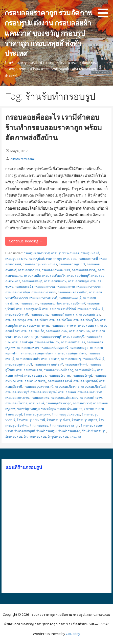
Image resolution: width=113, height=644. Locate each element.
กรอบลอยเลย (67, 392)
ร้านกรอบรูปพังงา (58, 420)
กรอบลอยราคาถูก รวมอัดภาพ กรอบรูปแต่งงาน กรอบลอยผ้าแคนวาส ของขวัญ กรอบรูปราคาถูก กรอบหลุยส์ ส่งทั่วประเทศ (48, 33)
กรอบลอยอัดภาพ (59, 375)
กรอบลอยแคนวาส (89, 392)
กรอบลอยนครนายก (89, 287)
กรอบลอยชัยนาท (55, 281)
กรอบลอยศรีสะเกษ (47, 342)
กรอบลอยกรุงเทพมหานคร (40, 264)
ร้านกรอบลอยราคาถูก (64, 425)
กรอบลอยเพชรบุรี (17, 392)
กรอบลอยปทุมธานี (28, 309)
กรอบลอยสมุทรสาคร (72, 353)
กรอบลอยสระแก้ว (28, 359)
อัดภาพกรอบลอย (35, 437)
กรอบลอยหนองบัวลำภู (58, 370)
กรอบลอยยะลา (88, 326)
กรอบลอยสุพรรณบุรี (19, 364)
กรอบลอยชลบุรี (32, 281)
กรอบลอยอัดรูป (82, 375)
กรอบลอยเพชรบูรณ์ (43, 392)
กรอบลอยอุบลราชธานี (38, 387)
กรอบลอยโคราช (91, 398)
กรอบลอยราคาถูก (26, 337)
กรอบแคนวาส (82, 403)
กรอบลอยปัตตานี (17, 314)
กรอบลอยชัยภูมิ (78, 281)
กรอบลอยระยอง (80, 331)
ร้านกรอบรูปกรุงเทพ (37, 414)
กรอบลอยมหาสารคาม (34, 326)
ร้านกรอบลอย (39, 425)
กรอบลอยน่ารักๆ (51, 303)
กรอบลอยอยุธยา (35, 375)
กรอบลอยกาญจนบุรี (72, 264)
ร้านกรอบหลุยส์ (24, 431)
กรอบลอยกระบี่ (88, 259)
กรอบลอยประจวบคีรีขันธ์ (59, 309)
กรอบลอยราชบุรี (51, 337)
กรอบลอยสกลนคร (73, 342)
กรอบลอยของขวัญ (84, 270)
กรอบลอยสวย (50, 359)
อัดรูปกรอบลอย (58, 437)
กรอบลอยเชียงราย (67, 387)
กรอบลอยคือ (32, 276)
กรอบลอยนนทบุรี (70, 298)
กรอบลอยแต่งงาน (17, 398)
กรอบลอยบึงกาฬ (74, 303)
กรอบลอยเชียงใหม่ (93, 387)
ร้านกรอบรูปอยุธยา (84, 420)
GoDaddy (73, 634)
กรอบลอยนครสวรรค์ (43, 298)
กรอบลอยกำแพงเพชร (56, 270)
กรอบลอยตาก (66, 287)
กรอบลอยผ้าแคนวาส (63, 314)
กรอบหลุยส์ (37, 403)
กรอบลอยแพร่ (40, 398)
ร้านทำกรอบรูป (46, 431)
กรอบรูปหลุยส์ (90, 253)
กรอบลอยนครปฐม (18, 292)
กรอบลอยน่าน (29, 303)
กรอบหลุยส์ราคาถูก (58, 403)
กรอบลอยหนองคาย (29, 370)
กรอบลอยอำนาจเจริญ (32, 381)
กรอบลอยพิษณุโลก (86, 320)
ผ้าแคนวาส (75, 409)
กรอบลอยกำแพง (29, 270)
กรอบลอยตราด (45, 287)
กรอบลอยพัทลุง (16, 320)
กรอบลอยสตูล (79, 348)
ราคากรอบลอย (94, 409)
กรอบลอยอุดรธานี (60, 381)
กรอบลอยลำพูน (22, 342)
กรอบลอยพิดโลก (61, 320)
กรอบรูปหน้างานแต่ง (65, 253)
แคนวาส (75, 437)
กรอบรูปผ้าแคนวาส (37, 253)
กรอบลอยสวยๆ (71, 359)
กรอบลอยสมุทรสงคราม (41, 353)
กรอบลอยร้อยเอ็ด (33, 331)
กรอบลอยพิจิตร (38, 320)
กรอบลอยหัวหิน (85, 370)
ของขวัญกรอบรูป (28, 409)
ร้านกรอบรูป (14, 414)
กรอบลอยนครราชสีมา (73, 292)
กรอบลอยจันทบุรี (78, 276)
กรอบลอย (70, 259)
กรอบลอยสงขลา (28, 348)
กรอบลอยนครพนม (44, 292)
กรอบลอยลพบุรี (74, 337)
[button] (105, 10)
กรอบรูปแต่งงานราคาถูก (45, 259)
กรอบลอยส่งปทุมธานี (54, 348)
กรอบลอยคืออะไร (54, 276)
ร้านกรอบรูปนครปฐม (66, 414)
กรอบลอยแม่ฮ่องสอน (65, 398)
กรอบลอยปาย (39, 314)
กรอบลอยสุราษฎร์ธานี (48, 364)
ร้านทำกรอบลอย (69, 431)
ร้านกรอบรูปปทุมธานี (31, 420)
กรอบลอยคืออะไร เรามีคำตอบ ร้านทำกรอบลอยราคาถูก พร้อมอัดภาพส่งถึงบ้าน (54, 127)
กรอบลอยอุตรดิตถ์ (85, 381)
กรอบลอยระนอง (57, 331)
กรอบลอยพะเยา (89, 314)
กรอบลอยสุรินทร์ (76, 364)
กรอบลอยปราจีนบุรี (90, 309)
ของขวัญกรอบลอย (53, 409)
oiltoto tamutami (22, 159)
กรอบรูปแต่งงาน (16, 259)
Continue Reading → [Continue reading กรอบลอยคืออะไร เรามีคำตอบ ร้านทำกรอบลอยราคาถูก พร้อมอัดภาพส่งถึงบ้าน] (26, 241)
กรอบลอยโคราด (16, 403)
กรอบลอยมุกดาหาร (64, 326)
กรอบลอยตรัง (24, 287)
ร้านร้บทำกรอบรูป (94, 431)
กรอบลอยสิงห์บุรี (93, 359)
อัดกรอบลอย (14, 437)
